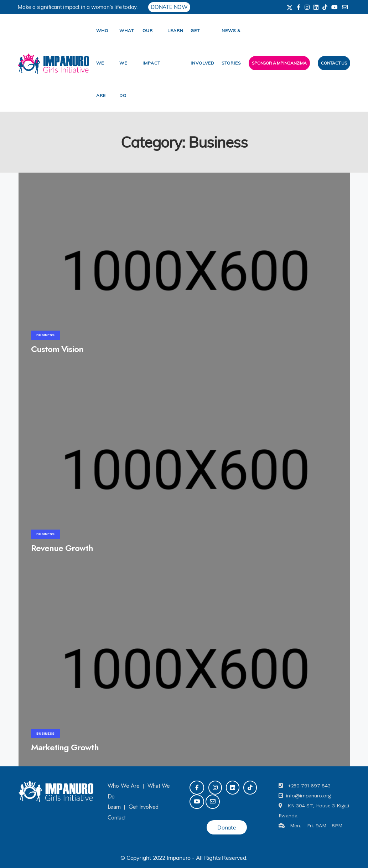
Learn (175, 30)
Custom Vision (57, 349)
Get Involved (144, 807)
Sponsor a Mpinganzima (279, 63)
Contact (117, 818)
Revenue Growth (62, 548)
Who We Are (102, 63)
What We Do (127, 63)
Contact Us (334, 63)
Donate (227, 827)
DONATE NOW (169, 7)
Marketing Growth (65, 747)
